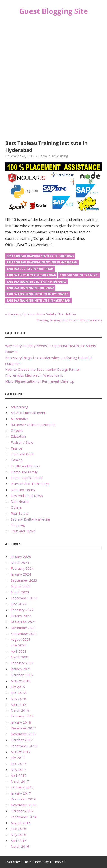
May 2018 (19, 699)
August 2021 (21, 639)
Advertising (60, 156)
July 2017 (18, 758)
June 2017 (19, 763)
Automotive (20, 419)
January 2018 (21, 722)
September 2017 (24, 746)
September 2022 (24, 598)
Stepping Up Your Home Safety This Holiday (42, 314)
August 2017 (21, 752)
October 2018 (22, 675)
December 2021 (23, 621)
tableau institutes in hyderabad (31, 275)
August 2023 (21, 586)
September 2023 (24, 580)
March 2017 (20, 781)
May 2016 (19, 834)
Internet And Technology (30, 484)
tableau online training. (79, 275)
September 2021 (24, 633)
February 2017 (22, 787)
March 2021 (20, 657)
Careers (17, 430)
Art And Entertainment (28, 413)
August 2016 (21, 823)
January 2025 (21, 557)
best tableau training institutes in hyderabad (42, 262)
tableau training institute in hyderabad (38, 294)
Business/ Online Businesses (33, 425)
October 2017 (22, 740)
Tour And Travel (23, 531)
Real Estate (20, 513)
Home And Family (24, 472)
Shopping (18, 525)
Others (16, 507)
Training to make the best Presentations (68, 320)
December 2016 (23, 799)
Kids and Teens (23, 490)
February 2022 (22, 610)
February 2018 (22, 716)
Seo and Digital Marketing (30, 519)
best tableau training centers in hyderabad (40, 256)
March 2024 (20, 562)
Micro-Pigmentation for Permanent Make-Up (40, 381)
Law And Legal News (27, 496)
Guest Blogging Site (53, 11)
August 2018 (21, 681)
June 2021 (19, 645)
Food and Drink (22, 454)
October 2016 (22, 811)
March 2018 (20, 710)
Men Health (20, 501)
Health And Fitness (25, 466)
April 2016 (19, 841)
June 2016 (19, 829)
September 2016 (24, 817)
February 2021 (22, 663)
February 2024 (22, 568)
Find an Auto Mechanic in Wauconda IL (34, 375)
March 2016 (20, 846)
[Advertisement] (53, 78)
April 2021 (19, 651)
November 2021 (24, 628)
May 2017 (19, 770)
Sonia (43, 156)
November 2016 (24, 805)
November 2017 (24, 734)
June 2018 (19, 692)
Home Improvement (27, 478)
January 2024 (21, 574)
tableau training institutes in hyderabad (38, 300)
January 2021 (21, 669)
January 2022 (21, 616)
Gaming (17, 460)
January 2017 (21, 793)
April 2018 (19, 704)
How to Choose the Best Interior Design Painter (43, 369)
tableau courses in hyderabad (30, 269)
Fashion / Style (22, 442)
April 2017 (19, 775)
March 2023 (20, 592)
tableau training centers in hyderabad (37, 282)
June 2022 (19, 604)
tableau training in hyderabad (30, 288)
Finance (16, 448)
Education (18, 436)
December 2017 (23, 728)
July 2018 (18, 687)
